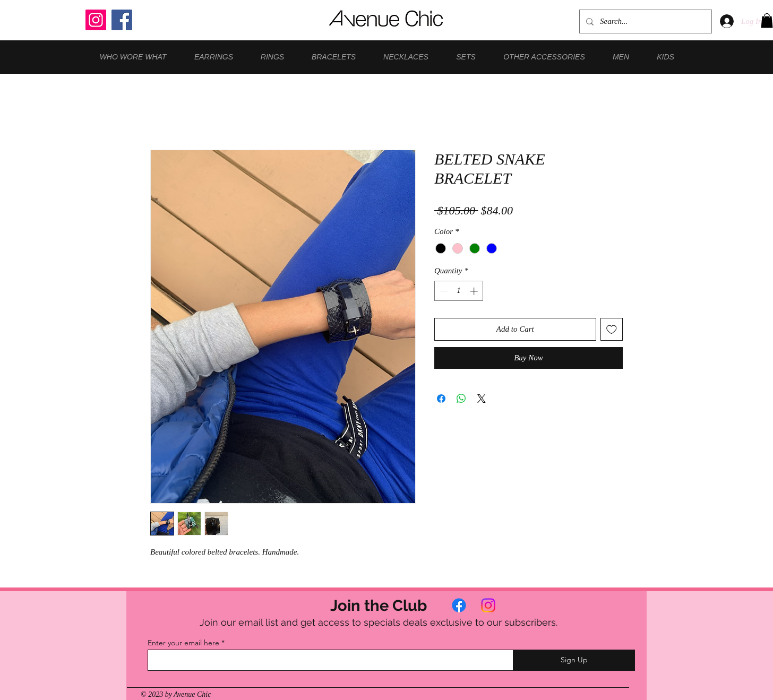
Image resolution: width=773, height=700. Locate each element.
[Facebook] (122, 20)
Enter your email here (183, 643)
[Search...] (645, 21)
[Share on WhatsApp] (461, 399)
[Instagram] (96, 20)
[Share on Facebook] (441, 399)
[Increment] (475, 291)
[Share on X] (482, 399)
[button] (767, 20)
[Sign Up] (574, 660)
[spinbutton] (459, 291)
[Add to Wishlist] (612, 329)
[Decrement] (443, 291)
